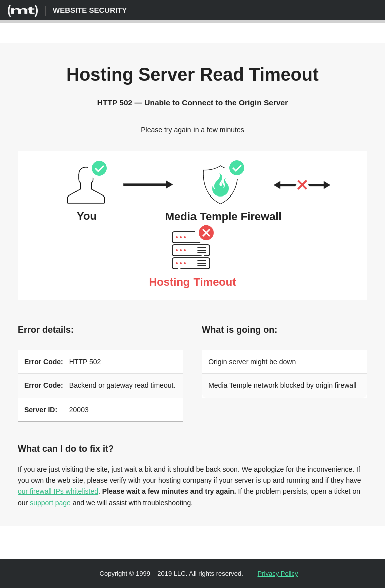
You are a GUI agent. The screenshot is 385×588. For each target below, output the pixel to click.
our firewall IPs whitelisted (58, 490)
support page (51, 502)
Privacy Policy (278, 573)
